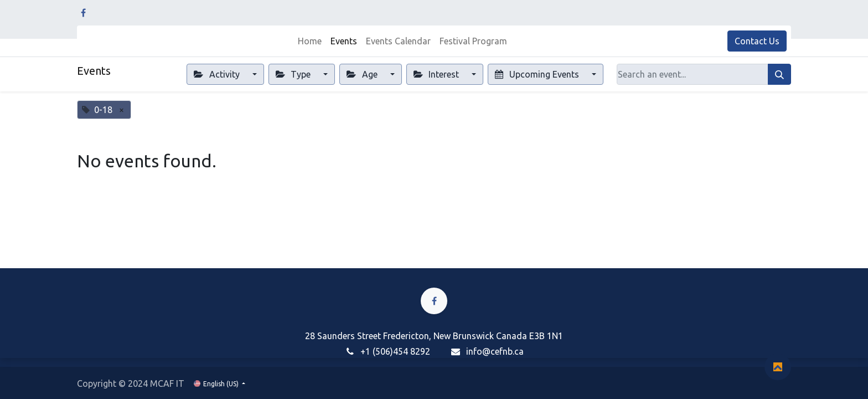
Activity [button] (218, 74)
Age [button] (363, 74)
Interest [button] (437, 74)
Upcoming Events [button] (538, 74)
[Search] (779, 74)
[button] (778, 367)
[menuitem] (310, 41)
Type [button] (294, 74)
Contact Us (757, 41)
